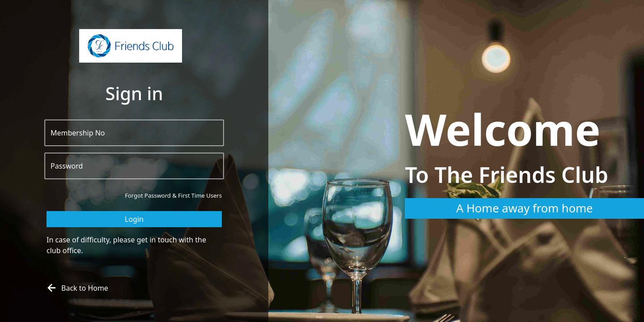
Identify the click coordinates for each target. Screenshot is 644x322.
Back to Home (76, 288)
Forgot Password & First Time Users (173, 195)
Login (134, 219)
